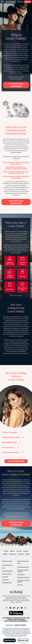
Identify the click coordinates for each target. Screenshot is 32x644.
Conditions (5, 580)
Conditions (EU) (7, 583)
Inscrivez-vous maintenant (16, 85)
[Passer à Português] (21, 554)
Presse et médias (7, 571)
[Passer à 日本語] (27, 554)
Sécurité (20, 585)
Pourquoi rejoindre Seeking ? (23, 571)
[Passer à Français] (19, 551)
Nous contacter (7, 574)
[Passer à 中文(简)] (5, 554)
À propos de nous (7, 565)
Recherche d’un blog (23, 577)
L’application (21, 574)
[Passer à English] (6, 551)
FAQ (3, 568)
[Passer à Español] (12, 551)
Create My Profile (16, 461)
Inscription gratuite (23, 567)
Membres (20, 2)
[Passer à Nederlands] (12, 554)
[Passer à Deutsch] (26, 551)
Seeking (11, 499)
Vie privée (5, 577)
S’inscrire (28, 2)
